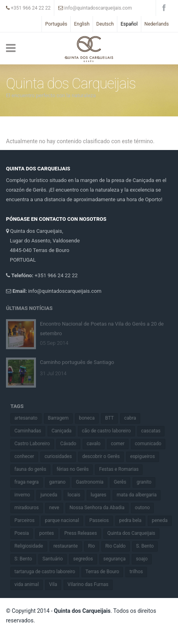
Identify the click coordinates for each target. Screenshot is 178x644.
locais (77, 495)
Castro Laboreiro (36, 444)
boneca (90, 418)
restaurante (69, 546)
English (82, 24)
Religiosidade (32, 546)
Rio (95, 546)
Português (56, 24)
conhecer (28, 456)
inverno (26, 495)
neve (58, 508)
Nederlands (157, 24)
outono (146, 508)
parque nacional (65, 520)
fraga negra (30, 482)
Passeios (102, 520)
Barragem (61, 418)
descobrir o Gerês (105, 456)
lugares (102, 495)
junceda (52, 495)
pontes (50, 533)
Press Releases (84, 533)
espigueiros (146, 456)
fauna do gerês (34, 469)
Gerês (124, 482)
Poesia (25, 533)
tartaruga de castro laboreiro (48, 572)
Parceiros (28, 520)
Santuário (56, 559)
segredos (86, 559)
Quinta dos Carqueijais (134, 533)
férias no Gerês (76, 469)
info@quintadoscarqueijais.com (95, 8)
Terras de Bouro (106, 572)
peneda (163, 520)
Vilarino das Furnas (91, 584)
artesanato (30, 418)
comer (121, 444)
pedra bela (134, 520)
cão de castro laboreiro (110, 431)
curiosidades (61, 456)
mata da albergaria (140, 495)
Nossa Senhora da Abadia (101, 508)
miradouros (30, 508)
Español (129, 24)
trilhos (139, 572)
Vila (57, 584)
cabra (134, 418)
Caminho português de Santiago (77, 359)
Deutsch (105, 24)
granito (147, 482)
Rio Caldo (119, 546)
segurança (118, 559)
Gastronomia (93, 482)
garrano (60, 482)
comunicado (151, 444)
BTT (113, 418)
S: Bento (27, 559)
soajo (145, 559)
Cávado (71, 444)
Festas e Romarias (122, 469)
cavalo (97, 444)
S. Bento (148, 546)
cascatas (154, 431)
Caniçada (65, 431)
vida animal (30, 584)
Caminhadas (31, 431)
